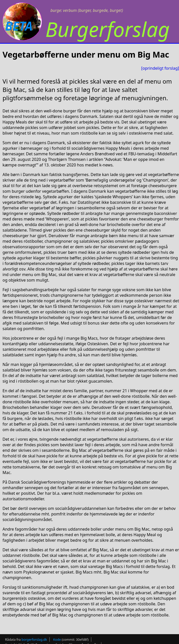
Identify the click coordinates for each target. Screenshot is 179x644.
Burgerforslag (108, 29)
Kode (57, 639)
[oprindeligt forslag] (160, 68)
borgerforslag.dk (34, 639)
